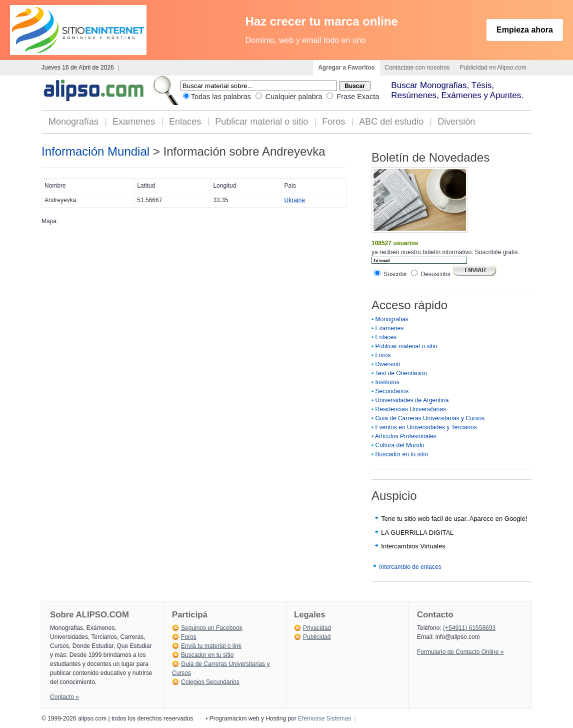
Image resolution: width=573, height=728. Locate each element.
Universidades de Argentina (412, 400)
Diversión (456, 122)
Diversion (388, 364)
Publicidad (317, 637)
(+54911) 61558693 (469, 628)
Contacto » (64, 697)
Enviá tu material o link (211, 646)
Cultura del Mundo (400, 445)
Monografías (73, 122)
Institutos (387, 382)
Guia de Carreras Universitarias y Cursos (430, 418)
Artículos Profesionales (406, 436)
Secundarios (392, 391)
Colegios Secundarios (210, 682)
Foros (333, 122)
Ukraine (295, 200)
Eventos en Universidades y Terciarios (426, 427)
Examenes (134, 122)
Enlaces (185, 122)
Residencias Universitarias (411, 409)
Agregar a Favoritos (346, 68)
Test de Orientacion (401, 373)
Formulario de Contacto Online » (460, 652)
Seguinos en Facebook (212, 628)
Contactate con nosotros (417, 68)
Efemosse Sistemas (324, 718)
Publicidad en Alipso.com (493, 68)
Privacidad (317, 628)
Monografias (392, 319)
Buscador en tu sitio (402, 454)
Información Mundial (95, 151)
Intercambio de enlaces (410, 567)
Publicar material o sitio (261, 122)
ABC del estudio (391, 122)
